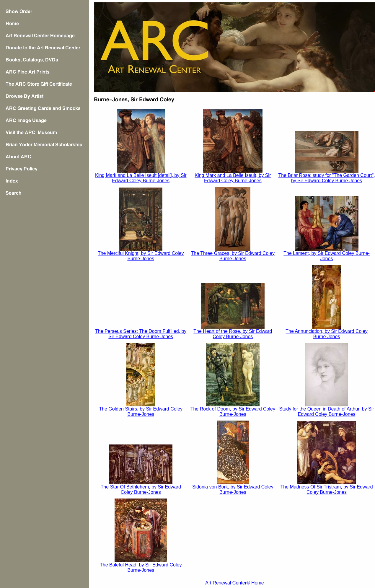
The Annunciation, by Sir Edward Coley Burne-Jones (326, 334)
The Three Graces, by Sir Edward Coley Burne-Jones (233, 256)
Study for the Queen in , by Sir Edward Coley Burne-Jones (327, 412)
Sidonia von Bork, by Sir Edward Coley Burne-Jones (233, 490)
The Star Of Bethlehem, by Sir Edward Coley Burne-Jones (141, 490)
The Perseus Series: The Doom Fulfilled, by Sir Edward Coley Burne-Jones (141, 334)
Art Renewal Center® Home (235, 583)
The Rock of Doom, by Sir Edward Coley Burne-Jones (233, 412)
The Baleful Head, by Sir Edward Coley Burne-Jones (141, 567)
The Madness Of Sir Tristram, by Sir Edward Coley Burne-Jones (327, 490)
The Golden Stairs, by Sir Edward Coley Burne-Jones (141, 412)
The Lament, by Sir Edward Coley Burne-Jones (327, 256)
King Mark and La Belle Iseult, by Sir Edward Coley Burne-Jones (233, 178)
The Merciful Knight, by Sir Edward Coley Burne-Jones (141, 256)
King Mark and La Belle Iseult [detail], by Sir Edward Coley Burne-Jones (141, 178)
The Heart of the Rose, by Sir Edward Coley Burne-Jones (233, 334)
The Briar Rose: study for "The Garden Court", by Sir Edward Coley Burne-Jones (327, 178)
